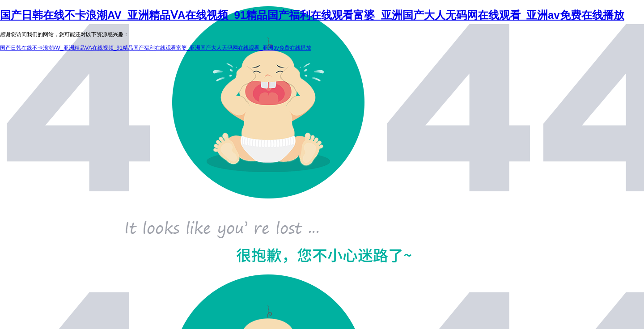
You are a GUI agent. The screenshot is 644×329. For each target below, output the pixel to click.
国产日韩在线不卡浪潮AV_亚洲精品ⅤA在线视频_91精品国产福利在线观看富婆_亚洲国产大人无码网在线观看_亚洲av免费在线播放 (312, 15)
